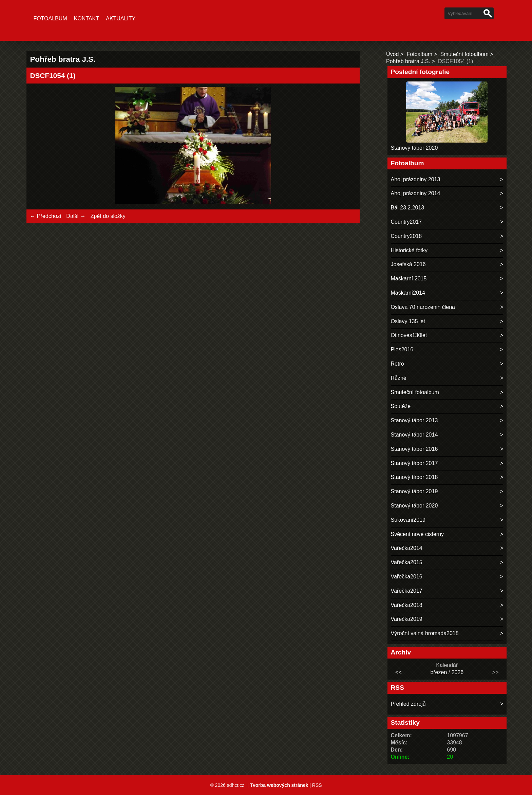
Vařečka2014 (407, 548)
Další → (76, 216)
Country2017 (406, 222)
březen (439, 672)
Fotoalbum (50, 19)
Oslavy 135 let (408, 321)
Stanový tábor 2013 (414, 420)
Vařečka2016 (407, 577)
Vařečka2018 (407, 605)
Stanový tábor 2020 (414, 148)
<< (398, 672)
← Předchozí (45, 216)
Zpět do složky (108, 216)
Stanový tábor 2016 (414, 449)
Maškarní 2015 (409, 279)
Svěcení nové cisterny (417, 534)
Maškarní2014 (408, 293)
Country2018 (406, 236)
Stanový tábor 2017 (414, 463)
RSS (317, 785)
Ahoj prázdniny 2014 (416, 193)
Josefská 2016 (408, 264)
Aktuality (121, 19)
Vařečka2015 (407, 562)
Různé (399, 378)
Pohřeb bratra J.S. (408, 61)
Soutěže (401, 406)
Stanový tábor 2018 (414, 477)
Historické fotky (409, 250)
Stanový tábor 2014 (414, 435)
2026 (458, 672)
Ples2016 (402, 349)
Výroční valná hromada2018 (425, 633)
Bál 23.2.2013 (408, 208)
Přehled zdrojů (408, 704)
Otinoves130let (409, 335)
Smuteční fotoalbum (464, 54)
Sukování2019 (408, 520)
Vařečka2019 (407, 619)
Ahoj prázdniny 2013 (416, 179)
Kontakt (87, 19)
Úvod (392, 54)
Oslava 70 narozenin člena (423, 307)
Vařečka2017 (407, 591)
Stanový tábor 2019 (414, 491)
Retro (397, 364)
